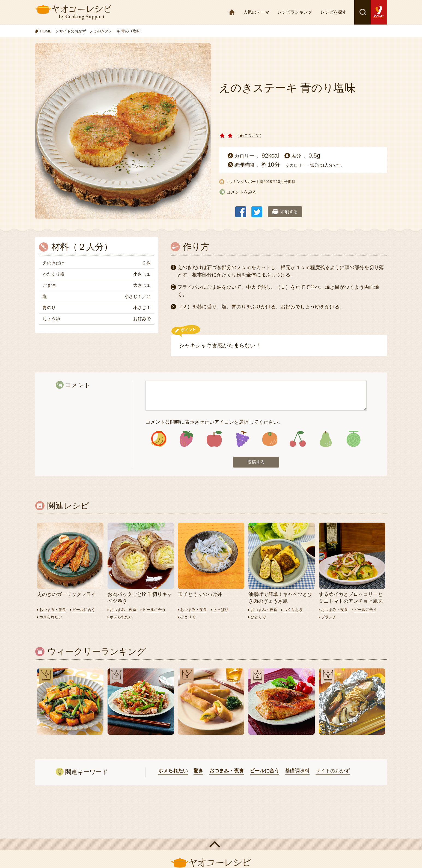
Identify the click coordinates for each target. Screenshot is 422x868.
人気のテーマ (256, 12)
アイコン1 (159, 439)
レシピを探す (334, 12)
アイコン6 (298, 439)
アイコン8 (353, 439)
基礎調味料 (297, 772)
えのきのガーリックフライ (67, 595)
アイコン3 (214, 439)
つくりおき (296, 610)
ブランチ (329, 618)
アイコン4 (242, 439)
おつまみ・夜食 (54, 610)
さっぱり (223, 610)
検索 (362, 12)
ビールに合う (87, 610)
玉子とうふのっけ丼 (200, 595)
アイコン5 (270, 439)
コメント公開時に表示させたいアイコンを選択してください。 (214, 422)
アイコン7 (326, 439)
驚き (198, 772)
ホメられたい (52, 618)
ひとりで (188, 618)
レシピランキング (295, 12)
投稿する (256, 463)
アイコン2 (187, 439)
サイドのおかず (333, 772)
